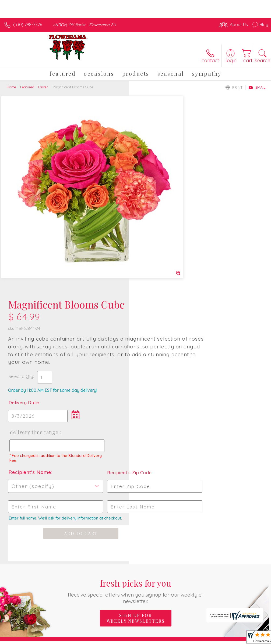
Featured (27, 87)
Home (11, 87)
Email (257, 87)
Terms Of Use (145, 639)
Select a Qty (150, 189)
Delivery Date (153, 215)
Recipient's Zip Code (225, 285)
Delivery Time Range (163, 244)
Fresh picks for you (136, 403)
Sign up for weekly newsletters (136, 430)
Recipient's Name (159, 284)
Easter (43, 87)
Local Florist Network (215, 639)
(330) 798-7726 (28, 25)
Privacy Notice (177, 639)
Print (234, 87)
